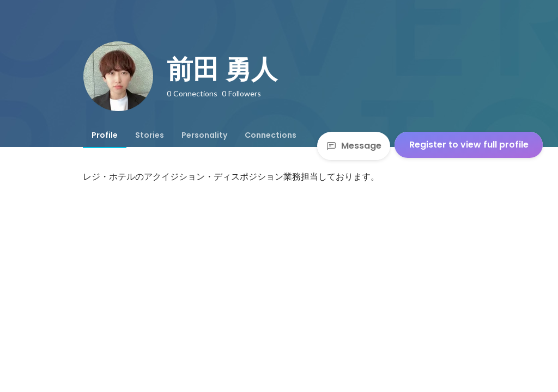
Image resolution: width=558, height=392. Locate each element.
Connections (271, 135)
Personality (204, 135)
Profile (105, 135)
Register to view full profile (469, 145)
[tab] (105, 135)
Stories (150, 135)
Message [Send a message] (354, 146)
